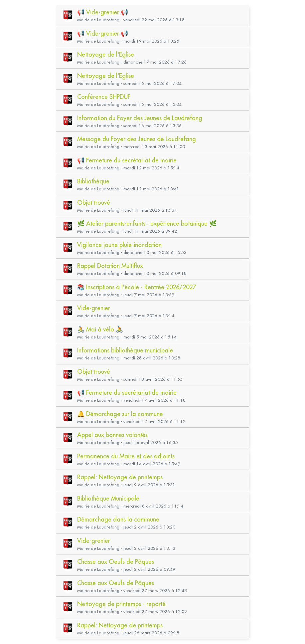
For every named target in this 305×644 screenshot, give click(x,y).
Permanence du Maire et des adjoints (126, 456)
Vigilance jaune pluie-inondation (119, 245)
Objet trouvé (94, 203)
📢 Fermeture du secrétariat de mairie (127, 160)
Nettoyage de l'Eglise (106, 54)
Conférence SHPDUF (104, 97)
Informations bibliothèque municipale (125, 350)
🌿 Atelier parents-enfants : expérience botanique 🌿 (147, 223)
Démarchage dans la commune (118, 519)
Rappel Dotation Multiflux (110, 266)
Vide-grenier (94, 308)
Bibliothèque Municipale (108, 498)
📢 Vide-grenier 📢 (103, 12)
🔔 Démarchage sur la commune (120, 414)
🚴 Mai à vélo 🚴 (100, 329)
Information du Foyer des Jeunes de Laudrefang (140, 118)
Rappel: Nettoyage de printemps (120, 477)
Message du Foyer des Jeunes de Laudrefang (137, 139)
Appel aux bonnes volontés (112, 435)
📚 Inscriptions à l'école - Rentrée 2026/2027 (137, 287)
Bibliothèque (93, 181)
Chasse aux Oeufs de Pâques (116, 562)
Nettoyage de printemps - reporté (121, 604)
